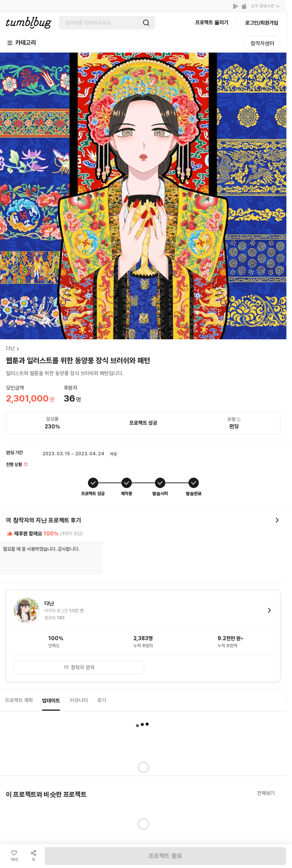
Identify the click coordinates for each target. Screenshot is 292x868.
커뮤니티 (79, 700)
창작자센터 (262, 43)
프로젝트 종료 (165, 856)
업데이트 (51, 701)
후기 (102, 700)
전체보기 (266, 793)
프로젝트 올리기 (212, 22)
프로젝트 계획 (19, 700)
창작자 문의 (79, 667)
